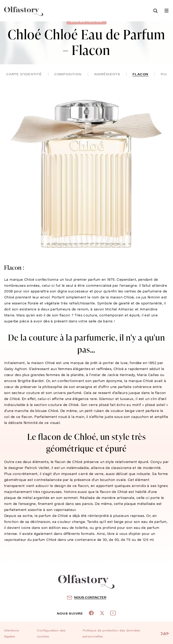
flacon (140, 74)
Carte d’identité (24, 74)
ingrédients (107, 74)
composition (68, 74)
